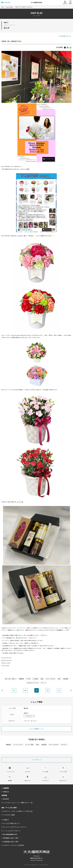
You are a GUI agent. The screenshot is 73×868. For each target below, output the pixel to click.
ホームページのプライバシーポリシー (15, 827)
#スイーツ (43, 683)
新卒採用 (6, 799)
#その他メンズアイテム (33, 683)
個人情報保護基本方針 (10, 834)
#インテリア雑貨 (29, 745)
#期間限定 (21, 679)
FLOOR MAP (29, 716)
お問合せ (6, 820)
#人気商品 (35, 679)
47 (14, 690)
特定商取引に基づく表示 (11, 838)
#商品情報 (66, 679)
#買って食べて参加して (11, 679)
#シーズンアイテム (18, 745)
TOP (2, 7)
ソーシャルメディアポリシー (12, 831)
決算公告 (6, 792)
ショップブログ (9, 7)
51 (59, 690)
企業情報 (6, 788)
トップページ (36, 760)
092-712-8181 (36, 860)
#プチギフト (64, 745)
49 (36, 690)
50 (48, 690)
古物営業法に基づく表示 (11, 842)
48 (25, 690)
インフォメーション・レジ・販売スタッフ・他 (18, 803)
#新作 (59, 679)
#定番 (42, 679)
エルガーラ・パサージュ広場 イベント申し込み (18, 811)
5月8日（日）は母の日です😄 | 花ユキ (24, 7)
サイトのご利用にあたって (12, 823)
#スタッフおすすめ (50, 679)
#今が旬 (28, 679)
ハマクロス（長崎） (9, 815)
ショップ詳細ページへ (36, 729)
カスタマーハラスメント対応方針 (14, 845)
